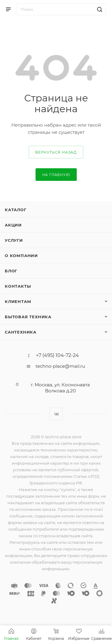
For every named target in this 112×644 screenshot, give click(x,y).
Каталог (16, 210)
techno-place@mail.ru (60, 366)
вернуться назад (56, 152)
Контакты (18, 286)
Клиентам (18, 301)
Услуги (14, 240)
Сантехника (21, 332)
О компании (21, 256)
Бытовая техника (28, 317)
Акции (13, 225)
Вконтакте (56, 414)
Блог (11, 271)
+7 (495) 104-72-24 (57, 355)
